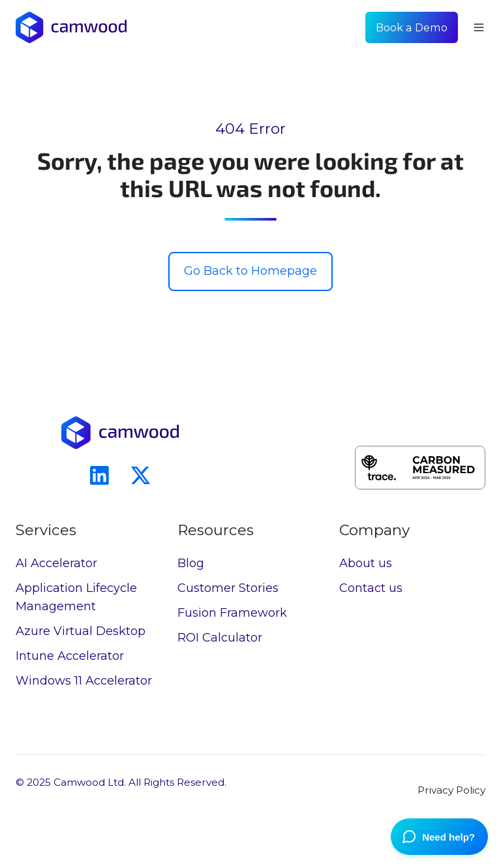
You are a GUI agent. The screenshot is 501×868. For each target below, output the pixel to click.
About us (366, 563)
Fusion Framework (232, 613)
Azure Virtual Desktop (81, 631)
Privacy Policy (451, 790)
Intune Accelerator (70, 656)
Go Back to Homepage (250, 271)
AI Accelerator (56, 563)
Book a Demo (412, 27)
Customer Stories (228, 588)
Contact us (371, 588)
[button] (479, 27)
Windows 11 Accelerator (84, 681)
